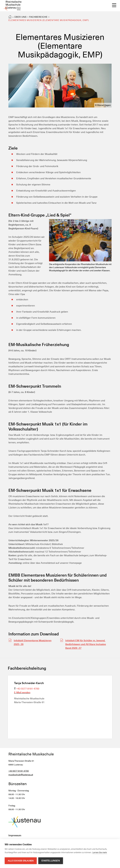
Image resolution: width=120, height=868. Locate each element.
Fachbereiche (38, 17)
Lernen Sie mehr (100, 852)
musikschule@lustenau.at (21, 775)
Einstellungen (51, 861)
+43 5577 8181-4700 (19, 771)
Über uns (20, 17)
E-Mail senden (22, 692)
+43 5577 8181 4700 (28, 689)
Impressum (15, 835)
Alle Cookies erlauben (21, 861)
